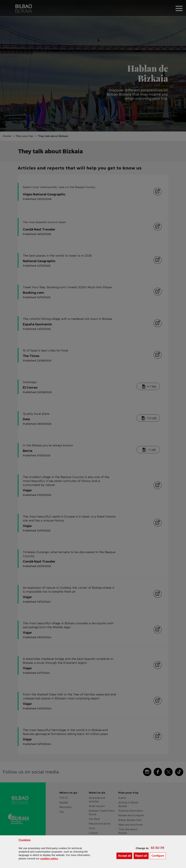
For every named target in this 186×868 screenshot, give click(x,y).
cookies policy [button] (49, 858)
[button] (153, 848)
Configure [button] (159, 856)
